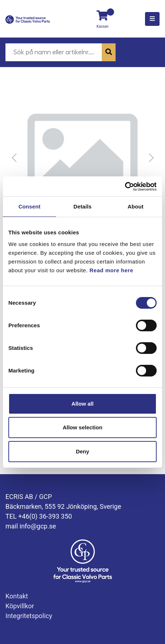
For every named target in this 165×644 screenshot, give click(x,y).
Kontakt (17, 596)
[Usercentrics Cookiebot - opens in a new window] (125, 187)
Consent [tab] (30, 206)
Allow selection (82, 427)
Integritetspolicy (29, 616)
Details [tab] (82, 206)
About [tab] (136, 206)
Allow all (83, 404)
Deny (83, 451)
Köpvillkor (20, 606)
